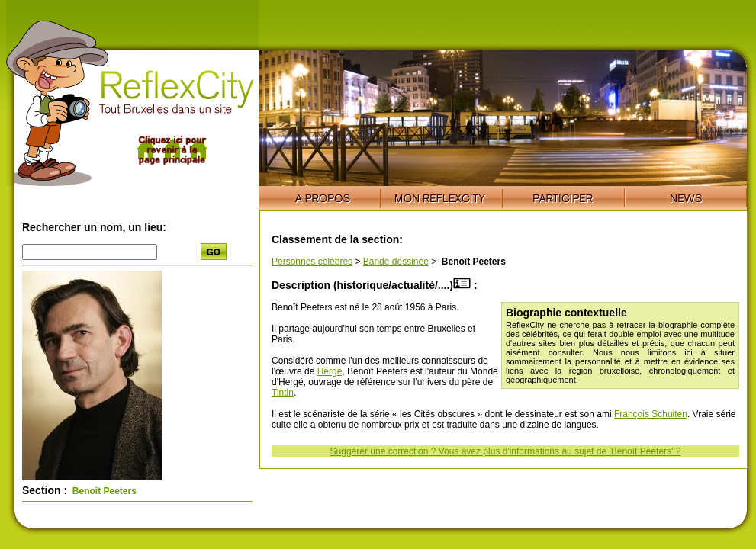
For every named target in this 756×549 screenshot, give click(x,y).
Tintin (283, 393)
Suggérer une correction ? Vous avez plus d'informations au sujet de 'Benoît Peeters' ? (506, 451)
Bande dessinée (396, 262)
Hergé (330, 371)
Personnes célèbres (312, 262)
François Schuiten (651, 414)
